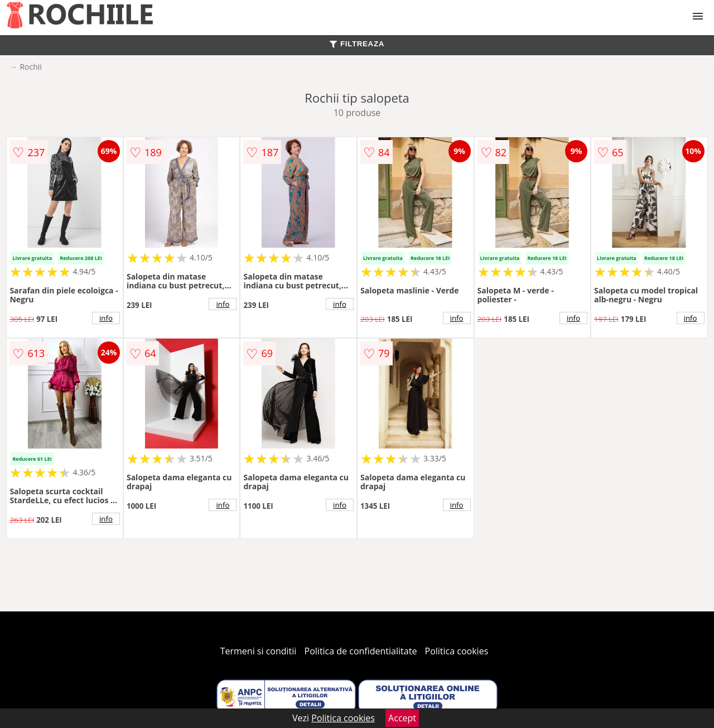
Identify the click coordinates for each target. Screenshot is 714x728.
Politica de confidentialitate (361, 651)
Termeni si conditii (259, 651)
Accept (402, 718)
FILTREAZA (357, 44)
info (106, 318)
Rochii (30, 67)
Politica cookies (457, 651)
